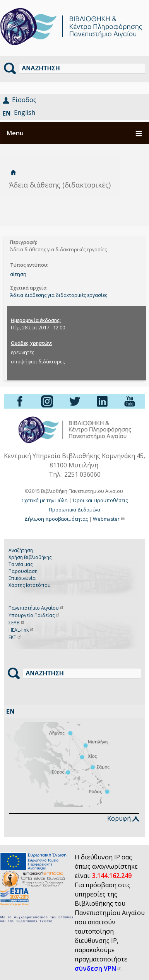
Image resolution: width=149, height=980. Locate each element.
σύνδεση (98, 968)
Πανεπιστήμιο (36, 608)
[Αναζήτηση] (82, 68)
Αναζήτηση (21, 550)
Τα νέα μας (21, 564)
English (25, 112)
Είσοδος (24, 100)
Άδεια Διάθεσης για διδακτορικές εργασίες (59, 295)
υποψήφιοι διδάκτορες (38, 362)
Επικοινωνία (22, 578)
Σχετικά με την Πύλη (45, 500)
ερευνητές (22, 352)
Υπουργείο (34, 615)
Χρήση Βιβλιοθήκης (30, 557)
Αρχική (13, 172)
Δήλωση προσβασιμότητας (56, 519)
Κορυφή (123, 818)
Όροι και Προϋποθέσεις (100, 500)
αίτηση (18, 274)
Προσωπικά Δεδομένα (74, 510)
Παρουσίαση (23, 571)
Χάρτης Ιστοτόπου (30, 585)
